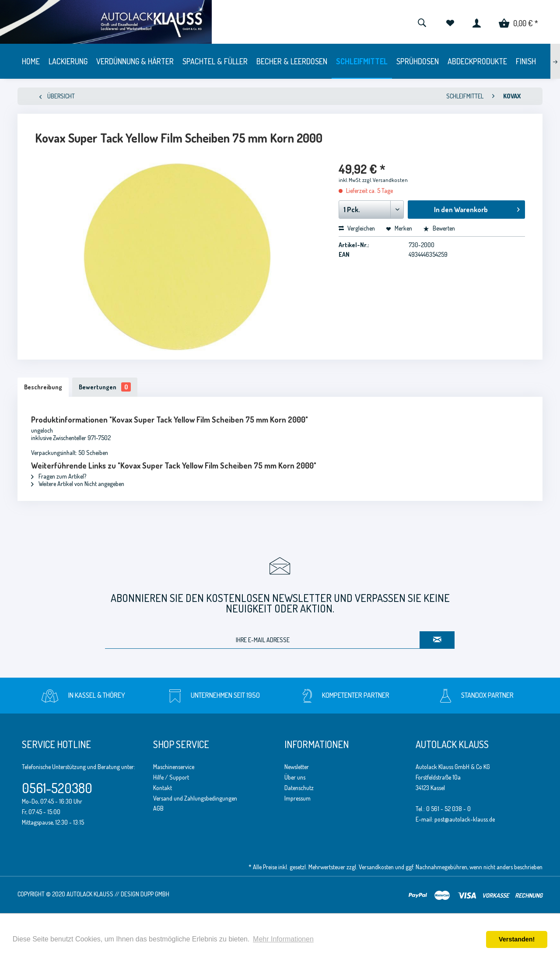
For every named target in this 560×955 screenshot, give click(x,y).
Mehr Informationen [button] (283, 939)
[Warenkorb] (518, 22)
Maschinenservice (174, 767)
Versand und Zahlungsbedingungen (195, 798)
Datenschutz (299, 788)
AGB (158, 808)
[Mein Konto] (477, 22)
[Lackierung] (68, 61)
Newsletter (297, 767)
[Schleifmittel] (362, 61)
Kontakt (163, 788)
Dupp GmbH (155, 894)
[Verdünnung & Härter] (135, 61)
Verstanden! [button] (517, 939)
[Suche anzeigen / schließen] (422, 22)
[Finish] (526, 61)
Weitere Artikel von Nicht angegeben (78, 484)
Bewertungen (105, 387)
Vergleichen (357, 228)
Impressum (297, 798)
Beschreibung (43, 387)
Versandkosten (376, 867)
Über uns (295, 777)
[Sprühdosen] (418, 61)
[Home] (31, 61)
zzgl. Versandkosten (385, 180)
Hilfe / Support (171, 777)
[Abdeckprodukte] (477, 61)
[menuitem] (422, 22)
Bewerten (439, 228)
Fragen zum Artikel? (59, 476)
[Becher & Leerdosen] (292, 61)
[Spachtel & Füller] (215, 61)
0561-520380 (57, 788)
